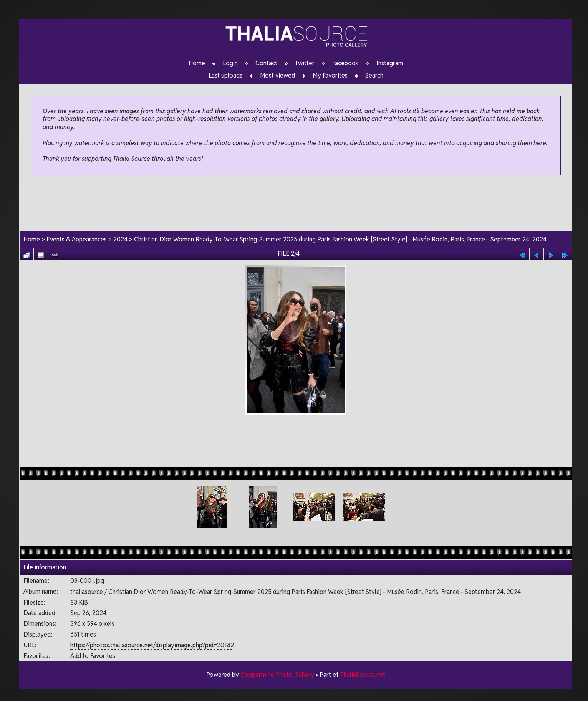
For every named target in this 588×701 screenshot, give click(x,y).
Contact (266, 63)
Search (374, 76)
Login (230, 63)
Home (197, 63)
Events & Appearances (77, 239)
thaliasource (87, 592)
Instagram (390, 63)
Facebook (345, 63)
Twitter (305, 63)
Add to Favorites (93, 656)
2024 (120, 239)
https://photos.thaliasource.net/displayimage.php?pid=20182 (152, 645)
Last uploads (225, 76)
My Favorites (330, 76)
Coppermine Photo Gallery (277, 675)
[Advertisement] (296, 204)
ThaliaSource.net (363, 675)
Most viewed (277, 76)
